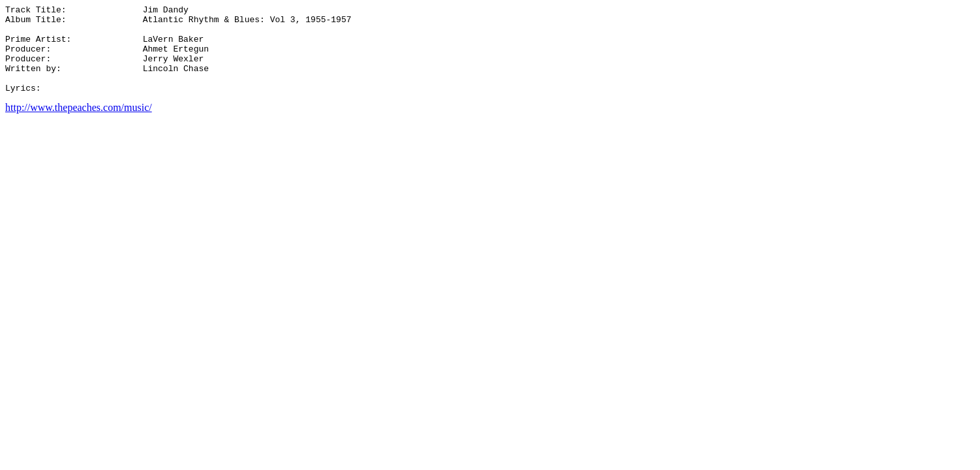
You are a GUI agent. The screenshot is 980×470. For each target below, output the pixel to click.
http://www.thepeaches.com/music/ (79, 125)
